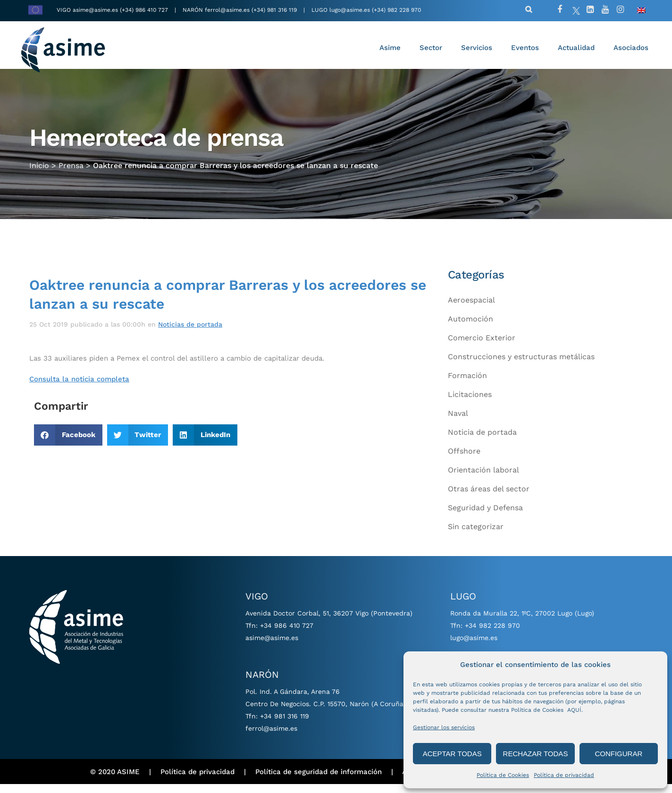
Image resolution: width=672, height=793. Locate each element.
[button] (68, 444)
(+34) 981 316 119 (274, 10)
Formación (467, 384)
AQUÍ (574, 710)
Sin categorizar (476, 536)
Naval (458, 422)
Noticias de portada (190, 333)
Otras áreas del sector (489, 498)
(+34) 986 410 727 (145, 10)
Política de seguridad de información (319, 780)
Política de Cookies (503, 775)
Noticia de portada (482, 441)
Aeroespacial (471, 309)
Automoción (470, 328)
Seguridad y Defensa (485, 517)
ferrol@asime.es (227, 10)
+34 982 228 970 (492, 634)
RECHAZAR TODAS (536, 754)
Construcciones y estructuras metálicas (521, 366)
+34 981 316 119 (285, 725)
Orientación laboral (483, 479)
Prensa (71, 171)
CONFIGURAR (618, 754)
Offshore (464, 460)
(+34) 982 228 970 (396, 10)
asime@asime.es (95, 10)
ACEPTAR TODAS (452, 754)
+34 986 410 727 (287, 634)
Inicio (39, 171)
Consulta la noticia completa (79, 388)
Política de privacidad (564, 775)
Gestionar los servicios (444, 727)
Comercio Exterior (482, 347)
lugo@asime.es (350, 10)
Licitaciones (470, 403)
